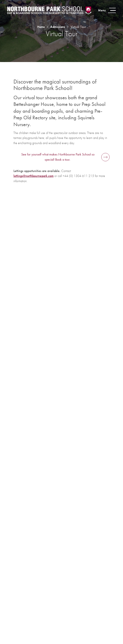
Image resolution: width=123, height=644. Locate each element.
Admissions (58, 27)
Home (41, 27)
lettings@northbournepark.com (33, 176)
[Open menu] (106, 10)
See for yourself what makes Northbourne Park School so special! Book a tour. (58, 157)
